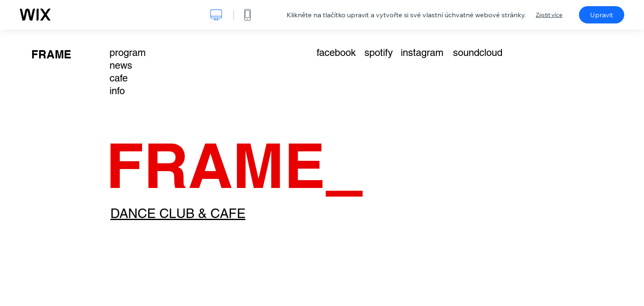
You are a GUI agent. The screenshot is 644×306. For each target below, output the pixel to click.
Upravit (602, 15)
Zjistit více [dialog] (549, 15)
